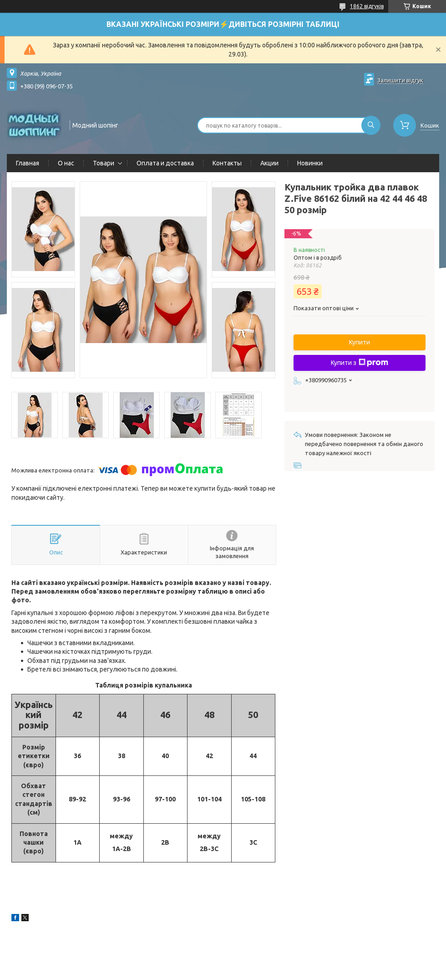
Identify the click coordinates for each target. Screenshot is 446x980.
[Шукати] (371, 125)
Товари (104, 163)
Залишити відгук (400, 80)
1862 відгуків (367, 6)
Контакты (227, 163)
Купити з (360, 363)
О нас (66, 163)
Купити (360, 342)
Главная (28, 163)
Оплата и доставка (165, 163)
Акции (269, 163)
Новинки (310, 163)
